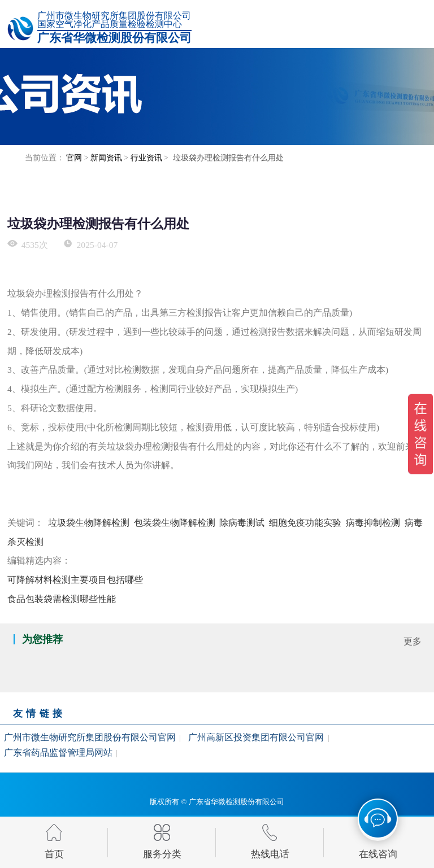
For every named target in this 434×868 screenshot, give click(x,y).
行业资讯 (146, 158)
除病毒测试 (242, 523)
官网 (74, 158)
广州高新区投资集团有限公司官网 (256, 737)
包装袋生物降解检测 (175, 523)
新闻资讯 (106, 158)
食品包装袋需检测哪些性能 (62, 599)
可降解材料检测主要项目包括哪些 (75, 580)
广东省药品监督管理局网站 (58, 753)
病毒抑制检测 (373, 523)
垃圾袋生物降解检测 (89, 523)
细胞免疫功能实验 (305, 523)
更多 (413, 641)
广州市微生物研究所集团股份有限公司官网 (90, 737)
